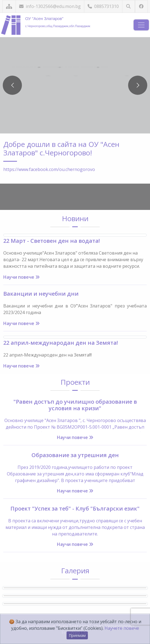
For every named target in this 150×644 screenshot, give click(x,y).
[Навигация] (141, 25)
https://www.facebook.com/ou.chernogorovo (49, 169)
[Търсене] (129, 6)
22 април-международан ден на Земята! (61, 343)
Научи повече (21, 277)
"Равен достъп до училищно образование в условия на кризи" (75, 405)
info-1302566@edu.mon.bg (50, 6)
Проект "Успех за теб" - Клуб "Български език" (75, 508)
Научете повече (122, 628)
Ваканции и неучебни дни (41, 294)
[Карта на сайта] (9, 6)
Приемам (77, 635)
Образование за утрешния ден (75, 455)
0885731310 (103, 6)
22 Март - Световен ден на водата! (52, 241)
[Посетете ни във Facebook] (141, 6)
